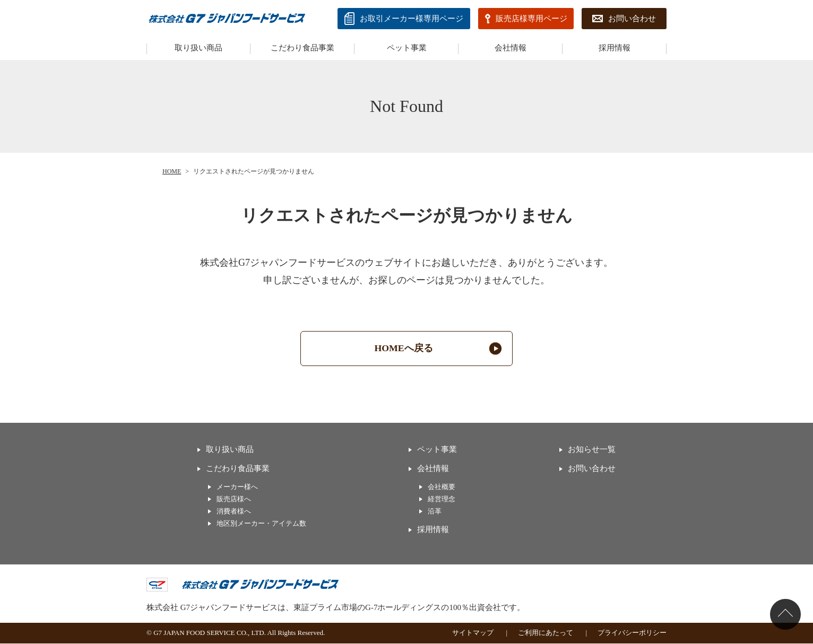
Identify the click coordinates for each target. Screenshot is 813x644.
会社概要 (442, 487)
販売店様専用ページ (531, 19)
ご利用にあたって (546, 634)
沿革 (435, 512)
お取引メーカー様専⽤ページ (412, 19)
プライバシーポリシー (632, 634)
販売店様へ (234, 500)
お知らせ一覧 (592, 450)
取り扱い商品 (198, 48)
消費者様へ (234, 512)
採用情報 (615, 48)
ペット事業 (407, 48)
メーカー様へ (237, 487)
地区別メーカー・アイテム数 (261, 524)
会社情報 (511, 48)
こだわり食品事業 (302, 48)
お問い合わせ (632, 19)
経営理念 (442, 500)
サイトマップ (473, 634)
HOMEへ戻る (404, 349)
